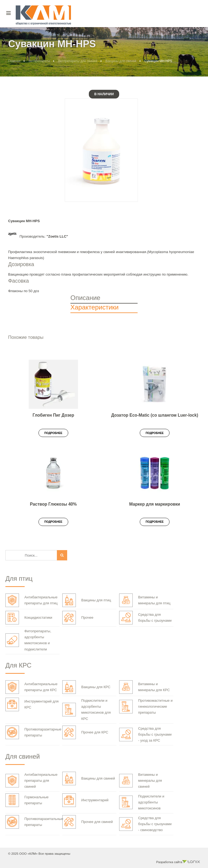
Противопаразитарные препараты (33, 732)
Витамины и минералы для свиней (141, 781)
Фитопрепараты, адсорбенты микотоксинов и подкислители (28, 640)
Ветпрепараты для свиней (78, 61)
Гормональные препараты (27, 800)
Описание (85, 298)
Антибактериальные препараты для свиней (31, 781)
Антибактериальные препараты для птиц (31, 600)
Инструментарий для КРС (32, 704)
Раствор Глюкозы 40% (53, 504)
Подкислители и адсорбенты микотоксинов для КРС (87, 709)
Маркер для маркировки (155, 504)
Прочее (78, 618)
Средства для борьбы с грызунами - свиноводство (145, 824)
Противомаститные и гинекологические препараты (146, 706)
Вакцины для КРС (86, 687)
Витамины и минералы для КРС (144, 687)
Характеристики (95, 307)
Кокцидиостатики (29, 618)
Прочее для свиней (88, 822)
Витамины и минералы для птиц (145, 600)
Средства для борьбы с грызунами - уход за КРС (145, 734)
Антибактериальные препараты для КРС (31, 687)
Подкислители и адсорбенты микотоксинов (142, 802)
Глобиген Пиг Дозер (53, 415)
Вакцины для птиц (87, 600)
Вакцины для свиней (121, 61)
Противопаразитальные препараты (34, 822)
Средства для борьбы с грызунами (145, 618)
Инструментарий (85, 800)
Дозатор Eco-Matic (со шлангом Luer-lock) (155, 415)
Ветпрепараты (39, 61)
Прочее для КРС (85, 732)
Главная (14, 61)
